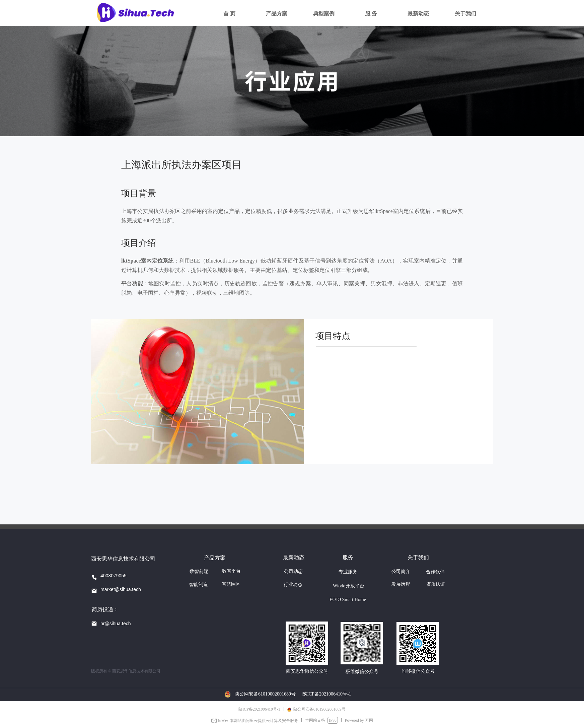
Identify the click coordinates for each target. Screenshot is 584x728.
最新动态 (418, 14)
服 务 (371, 14)
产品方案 (277, 14)
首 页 (229, 14)
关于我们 (465, 14)
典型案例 (324, 14)
